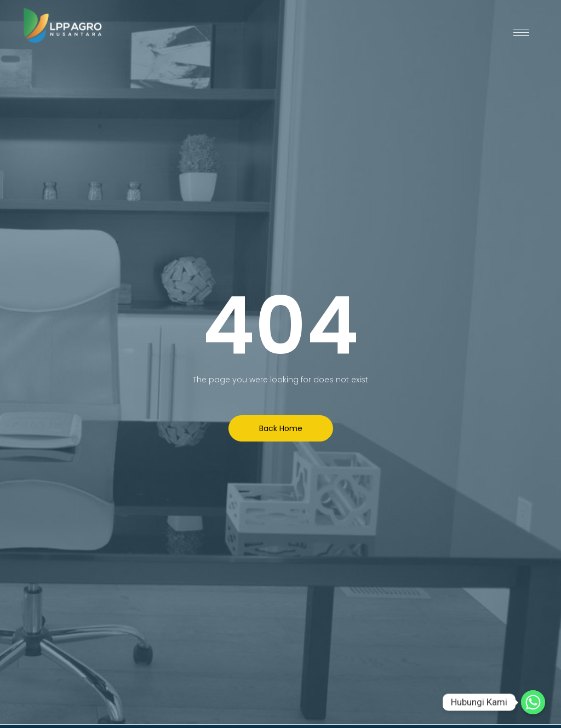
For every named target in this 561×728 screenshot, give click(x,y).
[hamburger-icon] (521, 33)
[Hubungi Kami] (533, 702)
